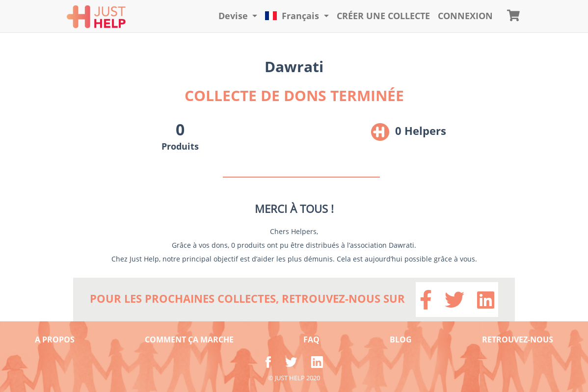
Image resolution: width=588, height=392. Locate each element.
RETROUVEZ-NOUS (518, 340)
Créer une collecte (383, 16)
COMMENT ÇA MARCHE (189, 340)
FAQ (311, 340)
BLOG (401, 340)
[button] (238, 16)
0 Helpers (421, 131)
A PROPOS (55, 340)
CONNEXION (465, 16)
